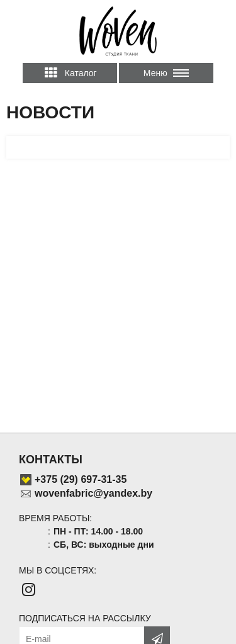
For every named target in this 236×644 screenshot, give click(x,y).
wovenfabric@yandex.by (93, 493)
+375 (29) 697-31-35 (81, 479)
